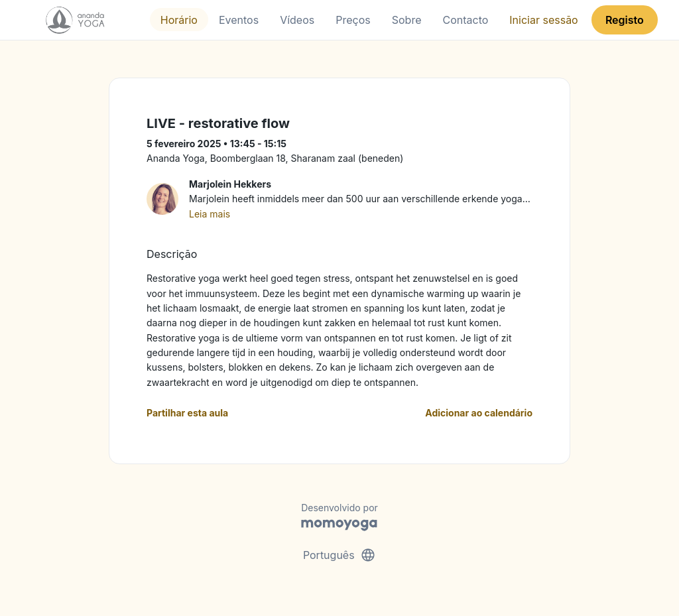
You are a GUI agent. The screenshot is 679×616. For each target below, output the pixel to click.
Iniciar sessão (543, 20)
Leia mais (210, 214)
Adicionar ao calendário (479, 413)
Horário (179, 20)
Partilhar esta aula (187, 413)
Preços (353, 20)
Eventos (239, 20)
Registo (625, 20)
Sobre (407, 20)
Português (339, 555)
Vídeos (297, 20)
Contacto (465, 20)
